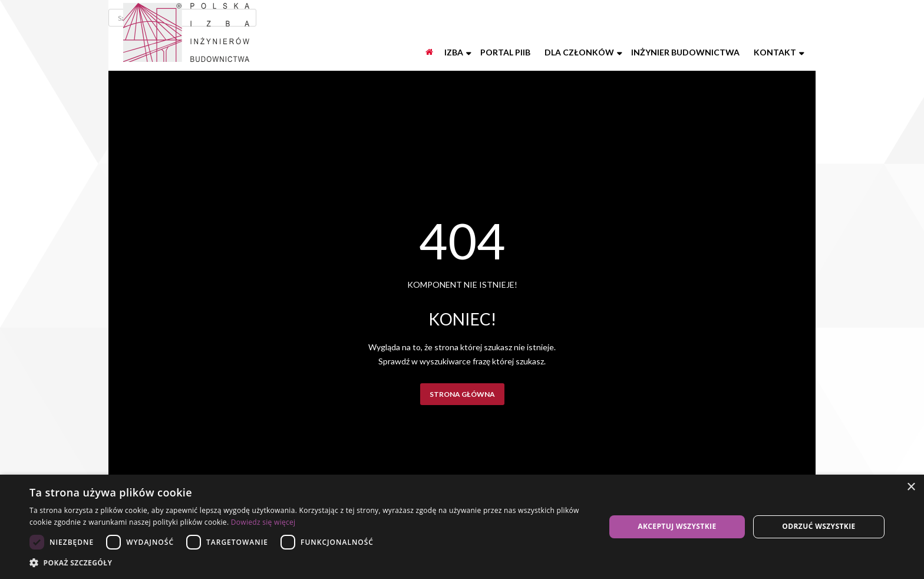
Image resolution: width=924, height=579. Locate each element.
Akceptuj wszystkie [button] (677, 526)
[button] (309, 563)
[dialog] (462, 527)
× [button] (911, 487)
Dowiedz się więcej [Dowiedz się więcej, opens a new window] (263, 522)
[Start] (430, 52)
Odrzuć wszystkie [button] (819, 526)
